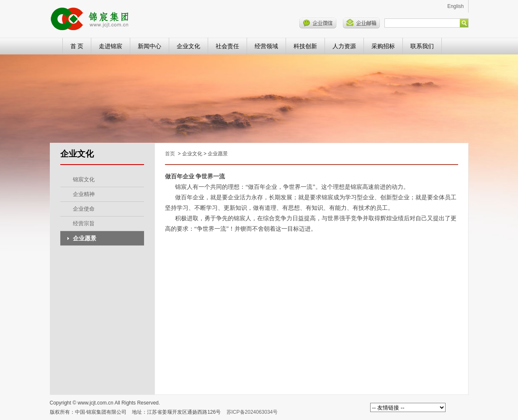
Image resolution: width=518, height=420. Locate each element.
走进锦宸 (111, 46)
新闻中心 (149, 46)
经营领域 (266, 46)
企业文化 (188, 46)
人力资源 (344, 46)
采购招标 (383, 46)
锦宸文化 (84, 179)
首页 (170, 154)
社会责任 (227, 46)
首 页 (77, 46)
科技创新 (305, 46)
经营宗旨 (84, 223)
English (455, 6)
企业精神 (84, 194)
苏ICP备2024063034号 (252, 412)
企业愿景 (85, 238)
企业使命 (84, 209)
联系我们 (422, 46)
